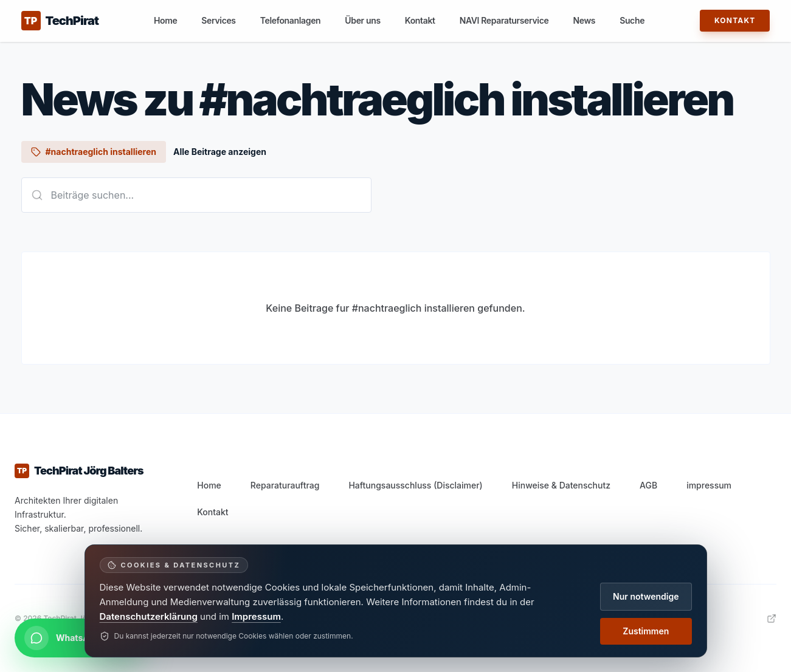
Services (218, 20)
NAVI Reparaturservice (504, 20)
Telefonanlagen (291, 20)
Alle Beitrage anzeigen (220, 152)
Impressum (256, 616)
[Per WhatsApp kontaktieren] (79, 638)
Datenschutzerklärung (149, 616)
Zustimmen (646, 631)
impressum (709, 485)
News (584, 20)
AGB (648, 485)
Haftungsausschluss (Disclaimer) (415, 485)
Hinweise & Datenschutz (561, 485)
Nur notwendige (646, 596)
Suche (632, 20)
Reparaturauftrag (285, 485)
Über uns (362, 20)
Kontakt (420, 20)
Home (165, 20)
